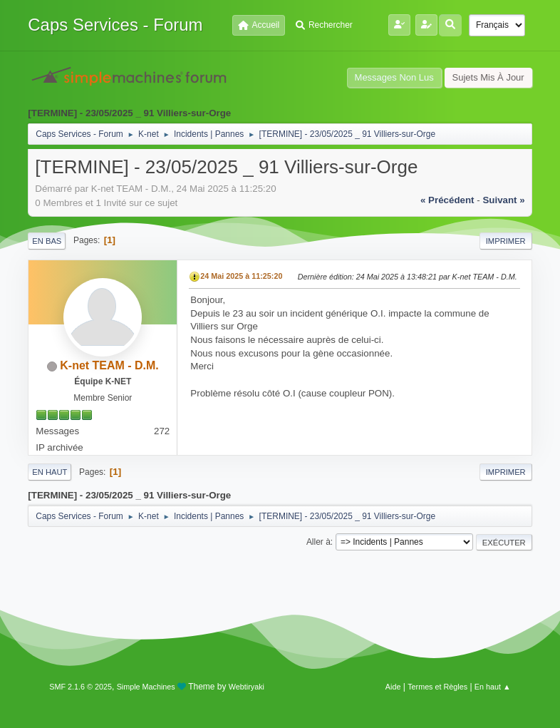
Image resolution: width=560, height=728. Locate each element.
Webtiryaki (247, 687)
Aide (393, 687)
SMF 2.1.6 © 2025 (81, 687)
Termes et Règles (437, 687)
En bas (47, 241)
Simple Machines (146, 687)
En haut (50, 472)
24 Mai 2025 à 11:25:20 (241, 276)
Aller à (318, 542)
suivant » (503, 200)
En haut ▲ (493, 687)
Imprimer (506, 241)
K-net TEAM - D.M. (109, 365)
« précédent (447, 200)
